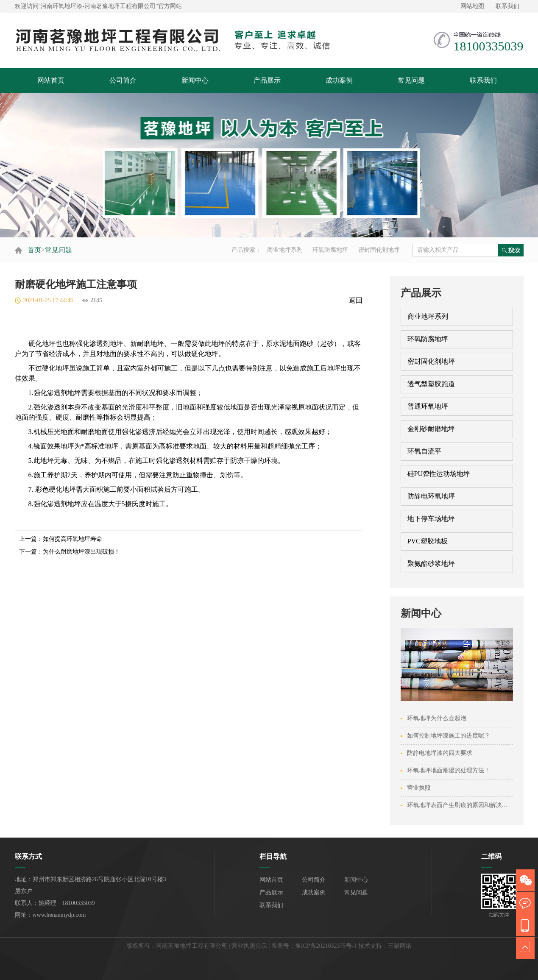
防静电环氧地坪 (431, 496)
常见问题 (411, 80)
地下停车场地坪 (431, 519)
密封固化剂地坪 (379, 250)
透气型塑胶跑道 (431, 384)
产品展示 (267, 80)
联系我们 (507, 6)
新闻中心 (195, 80)
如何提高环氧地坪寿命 (72, 539)
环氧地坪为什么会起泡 (437, 718)
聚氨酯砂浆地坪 (431, 564)
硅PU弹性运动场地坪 (439, 474)
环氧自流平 (424, 451)
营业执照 (419, 788)
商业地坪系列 (285, 250)
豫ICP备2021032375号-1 (326, 946)
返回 (356, 300)
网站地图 (472, 6)
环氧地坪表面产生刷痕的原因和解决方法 (460, 805)
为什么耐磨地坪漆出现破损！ (81, 552)
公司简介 (123, 80)
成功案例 (339, 80)
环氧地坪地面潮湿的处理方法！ (449, 770)
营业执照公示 (249, 946)
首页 (34, 250)
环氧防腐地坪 (330, 250)
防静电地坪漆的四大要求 (440, 753)
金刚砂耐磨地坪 (431, 429)
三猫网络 (400, 946)
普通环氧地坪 (428, 406)
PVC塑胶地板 (428, 541)
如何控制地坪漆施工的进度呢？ (449, 736)
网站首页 (51, 80)
